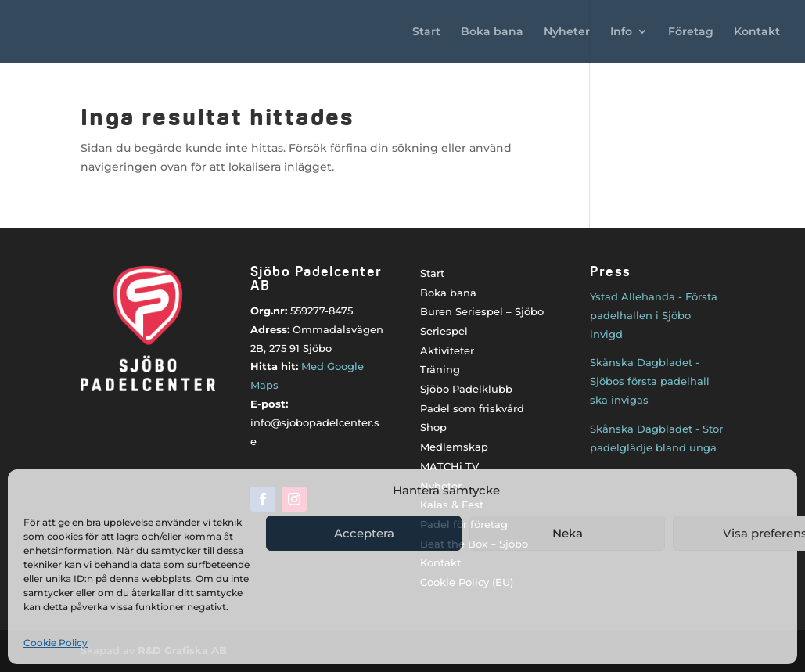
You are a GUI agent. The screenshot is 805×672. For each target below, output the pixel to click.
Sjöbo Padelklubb (466, 389)
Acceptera (364, 533)
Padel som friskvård (472, 408)
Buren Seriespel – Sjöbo (482, 311)
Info (621, 32)
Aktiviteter (447, 350)
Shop (433, 427)
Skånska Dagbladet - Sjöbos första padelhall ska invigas (650, 381)
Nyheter (567, 32)
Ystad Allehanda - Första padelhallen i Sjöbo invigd (654, 315)
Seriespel (444, 331)
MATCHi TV (449, 466)
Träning (440, 369)
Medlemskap (454, 447)
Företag (691, 32)
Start (426, 32)
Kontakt (757, 32)
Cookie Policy (56, 643)
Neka (568, 533)
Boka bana (492, 32)
